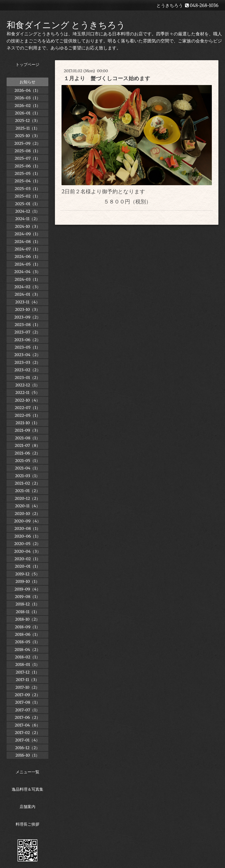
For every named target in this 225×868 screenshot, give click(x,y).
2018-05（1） (27, 642)
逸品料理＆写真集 (27, 789)
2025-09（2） (27, 143)
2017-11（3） (28, 680)
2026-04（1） (27, 90)
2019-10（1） (27, 581)
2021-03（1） (28, 476)
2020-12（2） (27, 498)
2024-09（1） (27, 234)
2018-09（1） (28, 627)
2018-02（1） (27, 657)
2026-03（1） (27, 98)
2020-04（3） (27, 551)
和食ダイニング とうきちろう (66, 25)
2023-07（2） (28, 332)
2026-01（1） (27, 113)
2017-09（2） (27, 695)
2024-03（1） (28, 279)
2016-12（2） (27, 748)
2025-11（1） (27, 128)
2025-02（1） (28, 196)
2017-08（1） (27, 702)
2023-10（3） (27, 309)
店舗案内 (27, 807)
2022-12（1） (27, 385)
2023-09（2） (27, 317)
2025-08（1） (27, 151)
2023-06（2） (27, 340)
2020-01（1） (27, 566)
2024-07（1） (27, 249)
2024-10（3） (27, 226)
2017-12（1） (27, 672)
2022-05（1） (27, 415)
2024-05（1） (27, 264)
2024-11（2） (27, 219)
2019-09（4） (27, 589)
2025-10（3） (28, 136)
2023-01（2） (27, 378)
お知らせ (27, 82)
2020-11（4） (27, 506)
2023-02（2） (27, 370)
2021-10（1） (27, 423)
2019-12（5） (27, 574)
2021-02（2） (27, 483)
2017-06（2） (27, 717)
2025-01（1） (27, 204)
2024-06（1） (27, 256)
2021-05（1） (27, 461)
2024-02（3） (27, 287)
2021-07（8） (27, 445)
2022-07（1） (27, 408)
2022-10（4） (28, 400)
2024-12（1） (28, 211)
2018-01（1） (27, 664)
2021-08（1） (27, 438)
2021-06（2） (28, 453)
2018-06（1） (27, 634)
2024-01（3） (28, 294)
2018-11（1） (28, 612)
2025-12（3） (27, 121)
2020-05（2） (28, 544)
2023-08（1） (27, 325)
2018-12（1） (27, 604)
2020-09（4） (27, 521)
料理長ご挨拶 (27, 824)
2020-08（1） (28, 528)
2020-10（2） (27, 514)
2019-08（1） (28, 597)
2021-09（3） (27, 430)
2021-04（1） (27, 468)
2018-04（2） (27, 650)
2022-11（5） (27, 392)
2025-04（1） (27, 181)
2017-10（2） (28, 687)
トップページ (27, 64)
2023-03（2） (28, 362)
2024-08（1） (27, 242)
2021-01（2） (27, 491)
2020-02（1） (27, 559)
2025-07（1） (28, 158)
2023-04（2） (27, 355)
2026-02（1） (27, 106)
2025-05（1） (28, 173)
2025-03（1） (27, 189)
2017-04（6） (27, 725)
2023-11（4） (27, 302)
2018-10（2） (27, 619)
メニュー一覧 (27, 772)
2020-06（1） (27, 536)
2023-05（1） (28, 347)
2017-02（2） (27, 733)
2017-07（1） (27, 710)
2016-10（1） (27, 755)
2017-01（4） (28, 740)
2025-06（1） (27, 166)
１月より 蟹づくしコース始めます (107, 78)
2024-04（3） (27, 272)
